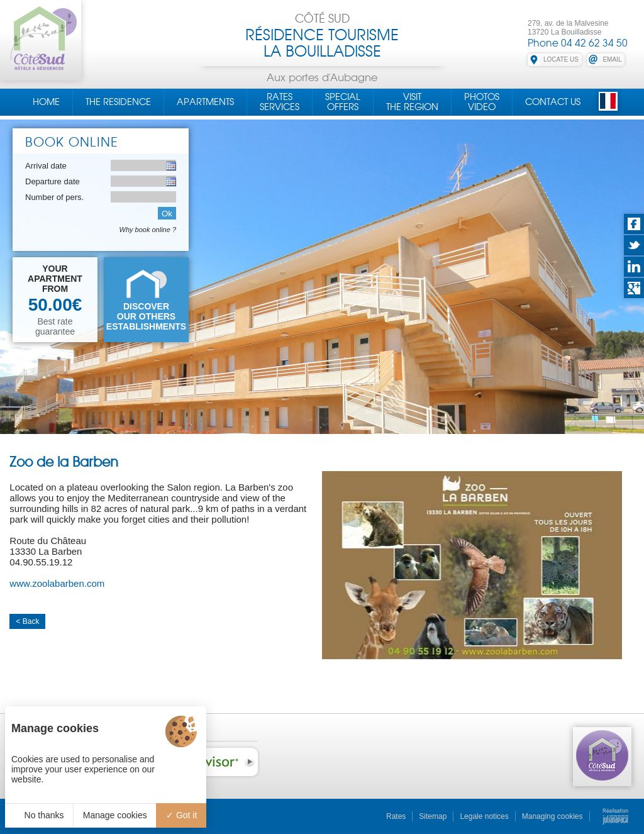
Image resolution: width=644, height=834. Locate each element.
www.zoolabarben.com (57, 583)
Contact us (553, 102)
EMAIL (612, 59)
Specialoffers (343, 102)
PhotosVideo (482, 102)
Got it (181, 815)
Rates (396, 816)
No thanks (39, 815)
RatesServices (280, 102)
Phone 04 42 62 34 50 (578, 43)
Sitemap (433, 816)
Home (46, 102)
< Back (27, 621)
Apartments (205, 102)
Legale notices (484, 816)
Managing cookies (552, 816)
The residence (118, 102)
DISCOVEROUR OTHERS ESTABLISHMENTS (146, 316)
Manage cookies (115, 815)
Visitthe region (412, 102)
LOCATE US (561, 59)
